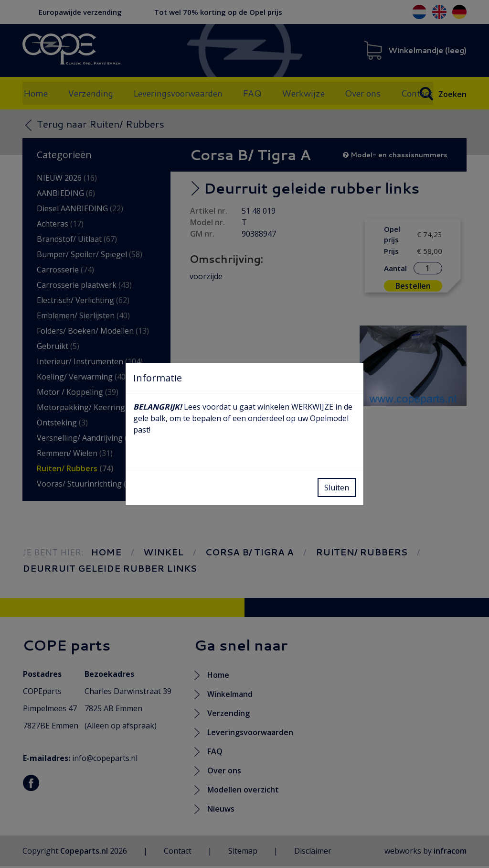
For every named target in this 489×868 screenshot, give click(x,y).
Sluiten (337, 488)
